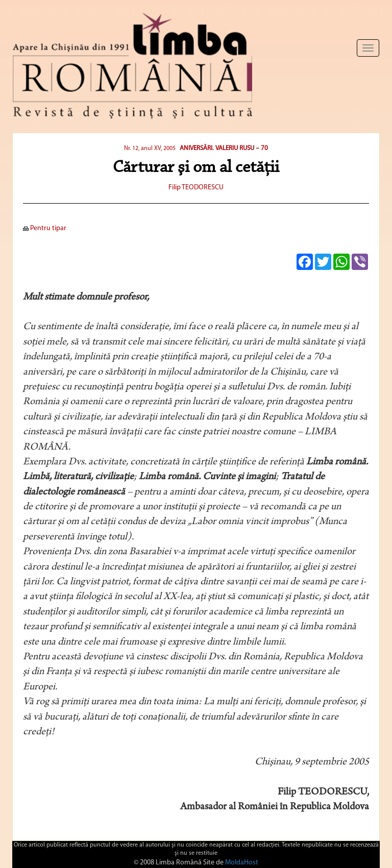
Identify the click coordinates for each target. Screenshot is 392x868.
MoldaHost (242, 863)
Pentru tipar (45, 228)
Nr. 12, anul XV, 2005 (150, 148)
